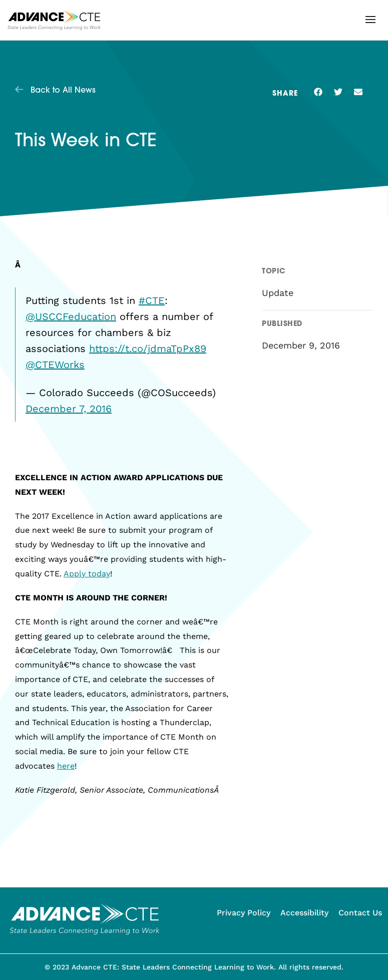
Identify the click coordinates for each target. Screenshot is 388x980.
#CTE (152, 300)
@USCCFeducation (71, 316)
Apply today (87, 574)
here (66, 766)
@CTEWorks (55, 365)
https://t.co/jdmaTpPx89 (148, 349)
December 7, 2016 (69, 409)
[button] (370, 20)
